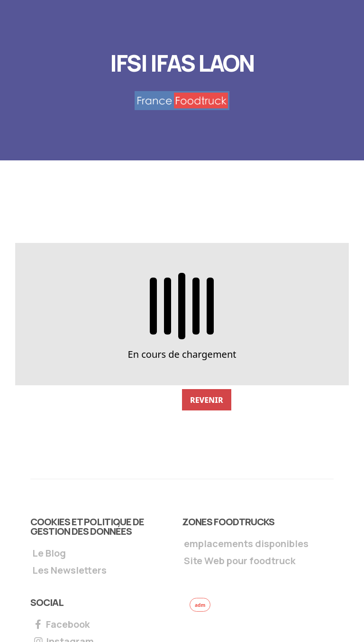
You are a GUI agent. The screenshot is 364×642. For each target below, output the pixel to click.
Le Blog (49, 554)
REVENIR (207, 400)
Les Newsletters (69, 571)
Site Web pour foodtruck (240, 562)
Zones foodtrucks (228, 522)
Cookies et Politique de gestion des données (87, 526)
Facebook (61, 625)
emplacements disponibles (246, 544)
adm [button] (200, 605)
